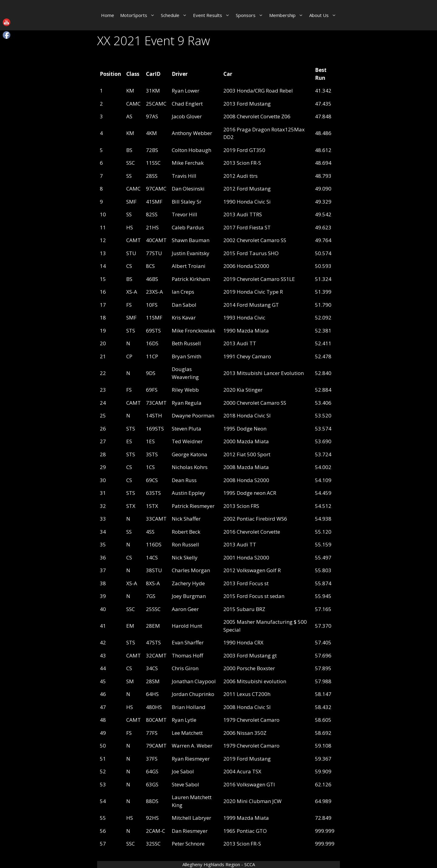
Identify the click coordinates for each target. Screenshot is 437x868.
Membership (288, 15)
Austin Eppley (188, 493)
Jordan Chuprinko (193, 694)
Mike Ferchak (188, 163)
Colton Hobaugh (191, 150)
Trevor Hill (185, 214)
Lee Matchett (187, 733)
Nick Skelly (185, 557)
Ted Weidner (187, 441)
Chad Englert (187, 104)
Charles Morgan (191, 570)
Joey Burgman (189, 596)
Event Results (213, 15)
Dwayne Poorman (193, 415)
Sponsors (251, 15)
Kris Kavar (184, 317)
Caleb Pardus (188, 227)
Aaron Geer (185, 609)
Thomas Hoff (187, 655)
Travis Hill (184, 176)
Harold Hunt (187, 626)
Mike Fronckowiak (193, 331)
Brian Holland (189, 707)
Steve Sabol (185, 784)
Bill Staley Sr (187, 202)
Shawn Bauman (191, 240)
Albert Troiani (189, 266)
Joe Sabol (183, 771)
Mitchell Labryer (191, 818)
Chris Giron (185, 668)
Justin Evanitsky (191, 253)
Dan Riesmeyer (190, 831)
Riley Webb (185, 390)
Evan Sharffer (188, 642)
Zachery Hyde (188, 583)
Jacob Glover (187, 116)
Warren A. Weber (192, 746)
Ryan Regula (187, 403)
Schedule (175, 15)
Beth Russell (186, 343)
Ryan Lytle (184, 720)
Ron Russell (185, 544)
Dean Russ (184, 480)
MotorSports (139, 15)
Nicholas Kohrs (190, 467)
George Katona (190, 454)
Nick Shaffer (186, 519)
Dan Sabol (184, 305)
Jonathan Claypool (194, 681)
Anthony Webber (192, 133)
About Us (324, 15)
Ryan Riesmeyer (191, 759)
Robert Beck (186, 532)
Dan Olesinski (188, 189)
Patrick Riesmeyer (193, 506)
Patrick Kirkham (191, 279)
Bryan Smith (186, 356)
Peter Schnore (188, 844)
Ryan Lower (186, 91)
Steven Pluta (186, 429)
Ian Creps (183, 292)
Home (108, 15)
